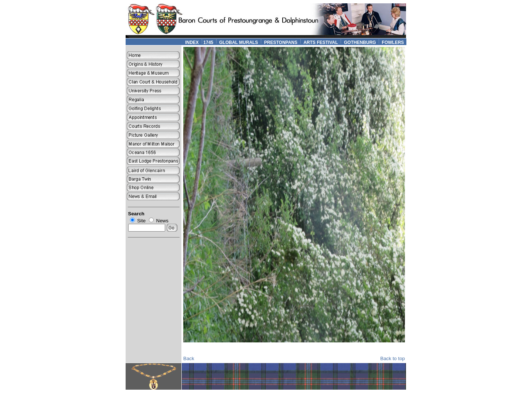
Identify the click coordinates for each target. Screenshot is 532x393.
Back (189, 358)
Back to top (393, 358)
